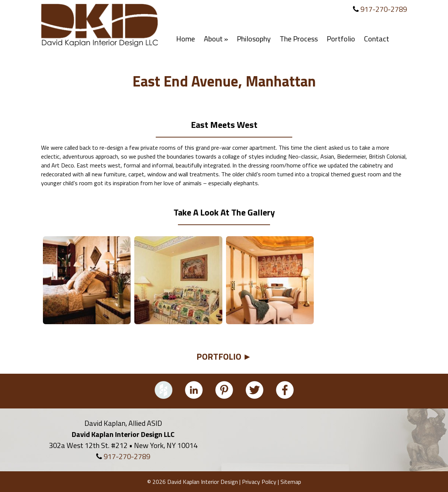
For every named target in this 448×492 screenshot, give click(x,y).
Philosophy (254, 39)
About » (216, 39)
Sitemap (291, 482)
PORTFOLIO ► (224, 356)
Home (186, 39)
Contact (377, 39)
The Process (299, 39)
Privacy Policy (259, 482)
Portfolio (341, 39)
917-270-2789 (384, 9)
